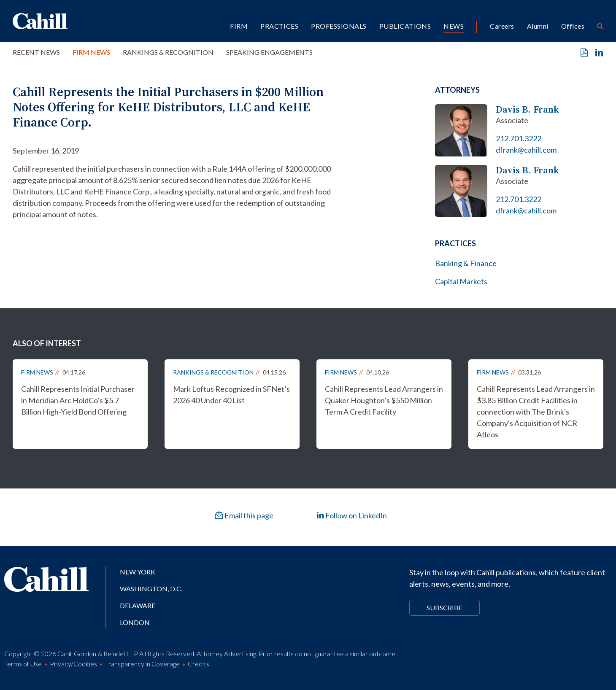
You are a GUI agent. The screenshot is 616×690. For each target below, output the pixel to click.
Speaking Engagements (269, 52)
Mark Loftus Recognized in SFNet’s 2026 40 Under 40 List (231, 395)
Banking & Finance (466, 263)
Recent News (36, 52)
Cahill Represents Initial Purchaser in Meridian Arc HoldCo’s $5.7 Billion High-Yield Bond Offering (78, 400)
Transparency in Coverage (142, 664)
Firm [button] (239, 26)
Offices (573, 26)
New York (138, 572)
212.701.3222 (519, 138)
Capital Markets (461, 281)
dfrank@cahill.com (526, 150)
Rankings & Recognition (168, 52)
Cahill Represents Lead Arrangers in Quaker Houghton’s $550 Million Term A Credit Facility (384, 400)
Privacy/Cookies (73, 664)
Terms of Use (23, 664)
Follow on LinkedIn (352, 515)
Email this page (244, 515)
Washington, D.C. (151, 589)
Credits (199, 664)
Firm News (91, 52)
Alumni (538, 26)
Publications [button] (405, 26)
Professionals (339, 26)
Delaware (138, 605)
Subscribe (444, 608)
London (135, 622)
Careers (502, 26)
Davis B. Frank (527, 109)
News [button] (454, 26)
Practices (279, 26)
